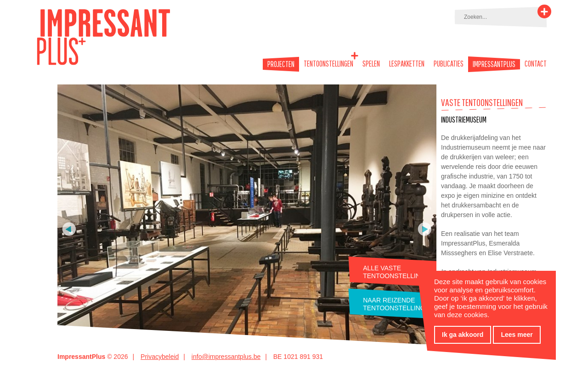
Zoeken (544, 11)
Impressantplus (494, 64)
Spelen (371, 64)
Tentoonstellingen (328, 64)
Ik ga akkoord (463, 335)
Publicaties (449, 64)
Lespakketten (407, 64)
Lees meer (517, 335)
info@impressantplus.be (226, 357)
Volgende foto (425, 229)
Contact (536, 64)
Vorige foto (69, 229)
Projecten (281, 64)
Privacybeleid (160, 357)
